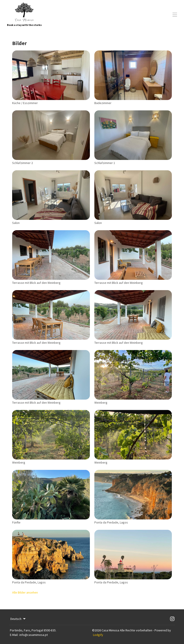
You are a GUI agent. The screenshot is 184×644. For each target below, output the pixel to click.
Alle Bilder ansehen (25, 592)
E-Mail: (14, 635)
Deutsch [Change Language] (18, 619)
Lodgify (98, 635)
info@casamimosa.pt (34, 635)
